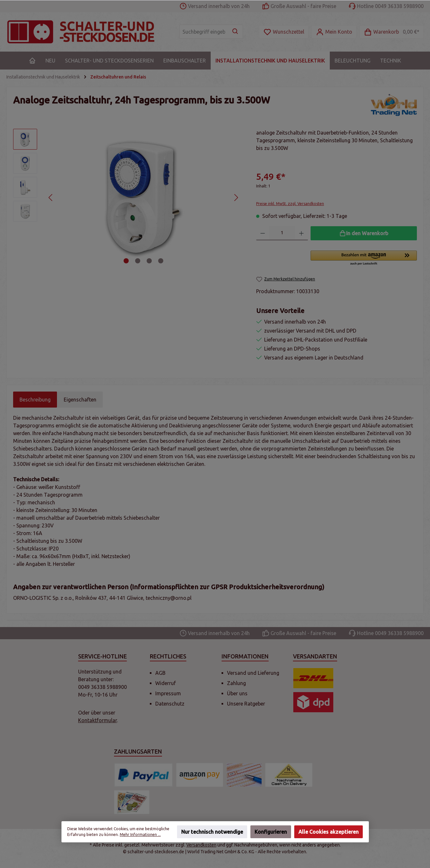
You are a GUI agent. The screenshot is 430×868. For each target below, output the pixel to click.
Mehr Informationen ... (140, 835)
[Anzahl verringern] (263, 233)
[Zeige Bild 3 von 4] (149, 261)
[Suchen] (235, 32)
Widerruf (166, 683)
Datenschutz (170, 704)
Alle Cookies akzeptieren (329, 832)
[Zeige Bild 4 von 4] (161, 261)
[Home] (32, 61)
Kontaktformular (97, 720)
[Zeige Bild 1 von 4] (126, 261)
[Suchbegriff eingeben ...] (204, 32)
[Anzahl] (282, 233)
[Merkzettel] (284, 32)
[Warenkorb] (392, 32)
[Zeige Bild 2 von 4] (138, 261)
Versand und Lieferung (253, 673)
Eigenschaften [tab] (80, 400)
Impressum (168, 693)
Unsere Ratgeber (246, 704)
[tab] (35, 400)
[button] (364, 258)
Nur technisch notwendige (212, 832)
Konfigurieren (271, 832)
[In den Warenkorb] (364, 233)
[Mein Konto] (334, 32)
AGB (160, 673)
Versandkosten (201, 845)
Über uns (237, 693)
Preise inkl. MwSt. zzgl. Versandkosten (290, 204)
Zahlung (236, 683)
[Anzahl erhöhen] (301, 233)
